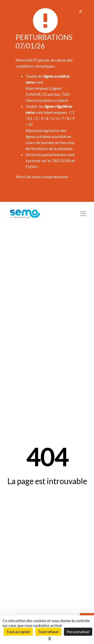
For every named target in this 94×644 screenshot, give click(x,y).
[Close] (80, 11)
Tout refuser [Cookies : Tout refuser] (48, 632)
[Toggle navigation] (83, 214)
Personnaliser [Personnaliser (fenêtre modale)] (78, 632)
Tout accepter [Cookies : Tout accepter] (18, 632)
